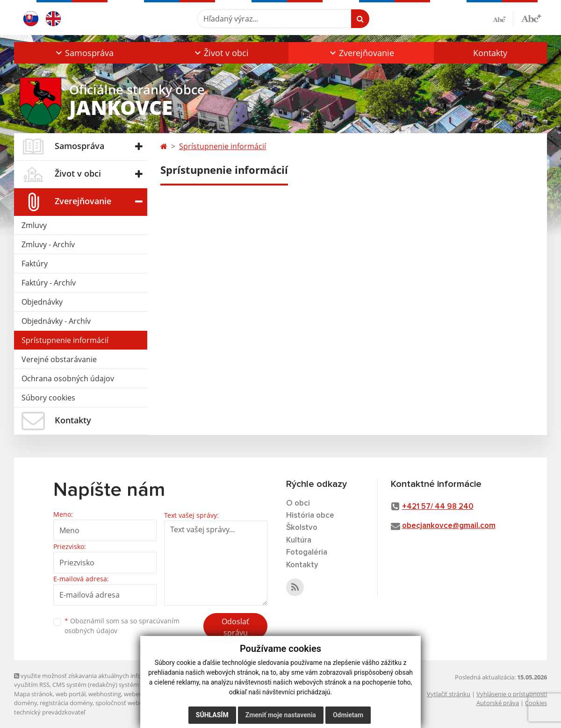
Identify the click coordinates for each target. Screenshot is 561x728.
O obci (298, 503)
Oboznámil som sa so (122, 626)
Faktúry (35, 264)
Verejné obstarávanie (59, 359)
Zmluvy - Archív (48, 244)
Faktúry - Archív (49, 283)
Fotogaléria (307, 553)
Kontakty (490, 53)
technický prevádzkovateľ (50, 712)
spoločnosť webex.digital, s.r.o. (138, 703)
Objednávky (42, 302)
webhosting (105, 694)
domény (25, 703)
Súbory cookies (48, 398)
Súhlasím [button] (212, 715)
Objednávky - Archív (56, 321)
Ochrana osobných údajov (68, 378)
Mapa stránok (33, 694)
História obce (310, 516)
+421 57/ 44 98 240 (438, 507)
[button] (83, 53)
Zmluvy (34, 225)
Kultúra (299, 540)
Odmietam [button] (348, 715)
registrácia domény (66, 703)
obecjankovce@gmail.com (449, 526)
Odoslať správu (235, 627)
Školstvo (302, 528)
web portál (71, 694)
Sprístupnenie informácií (65, 340)
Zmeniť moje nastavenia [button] (281, 715)
